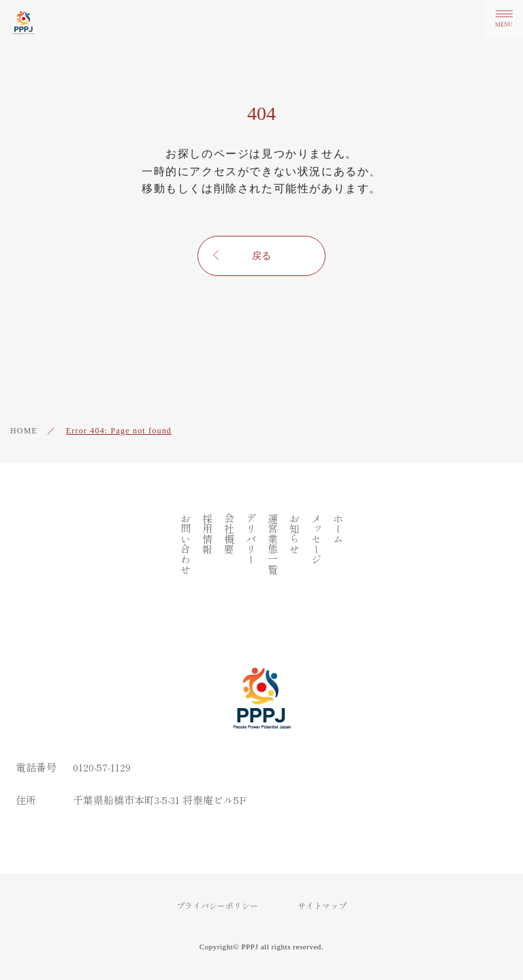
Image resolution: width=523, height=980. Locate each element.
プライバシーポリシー (217, 906)
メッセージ (316, 539)
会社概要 (229, 534)
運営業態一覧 (273, 544)
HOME (24, 431)
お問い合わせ (186, 544)
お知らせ (295, 534)
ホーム (338, 529)
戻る (261, 256)
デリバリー (251, 539)
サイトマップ (322, 906)
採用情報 (207, 534)
